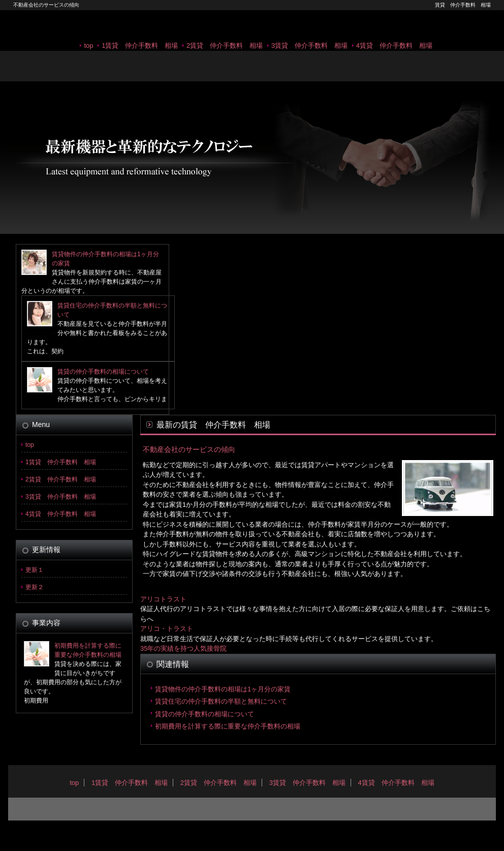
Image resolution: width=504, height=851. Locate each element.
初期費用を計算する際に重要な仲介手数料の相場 (228, 726)
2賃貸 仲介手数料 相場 (225, 45)
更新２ (35, 587)
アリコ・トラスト (167, 629)
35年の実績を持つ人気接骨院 (183, 648)
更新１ (35, 570)
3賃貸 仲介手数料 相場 (309, 45)
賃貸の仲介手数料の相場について (103, 372)
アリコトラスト (163, 599)
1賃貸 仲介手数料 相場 (140, 45)
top (88, 45)
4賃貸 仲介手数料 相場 (394, 45)
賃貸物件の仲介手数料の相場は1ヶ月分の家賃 (223, 689)
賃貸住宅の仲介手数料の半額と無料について (221, 701)
